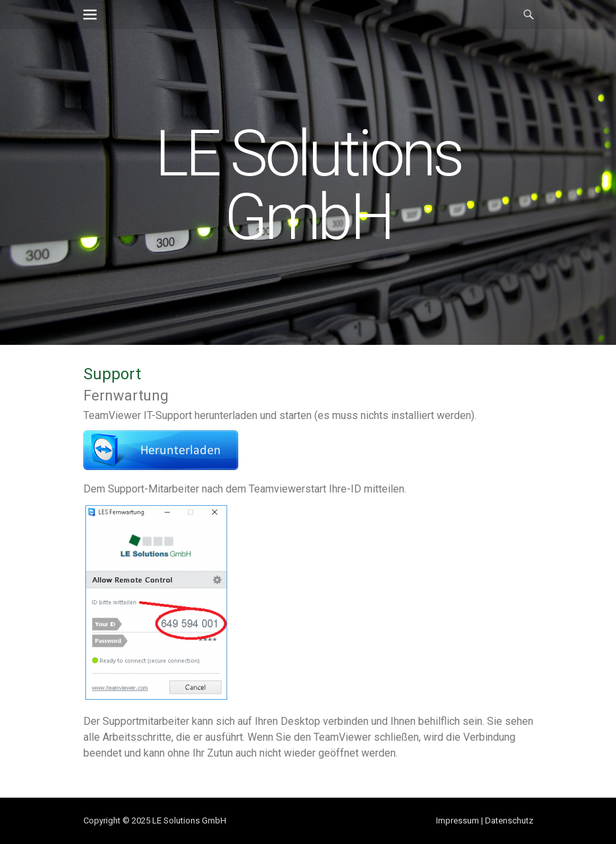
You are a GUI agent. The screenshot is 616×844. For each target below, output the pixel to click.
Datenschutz (509, 821)
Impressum (458, 821)
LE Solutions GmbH (308, 185)
